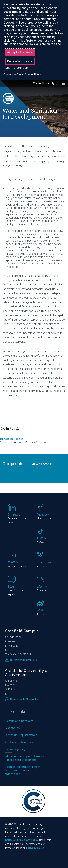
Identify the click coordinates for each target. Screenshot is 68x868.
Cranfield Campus (22, 631)
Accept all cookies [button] (20, 52)
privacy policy (36, 848)
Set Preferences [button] (16, 68)
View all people (42, 464)
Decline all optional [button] (20, 61)
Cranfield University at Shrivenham (27, 673)
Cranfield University (44, 83)
